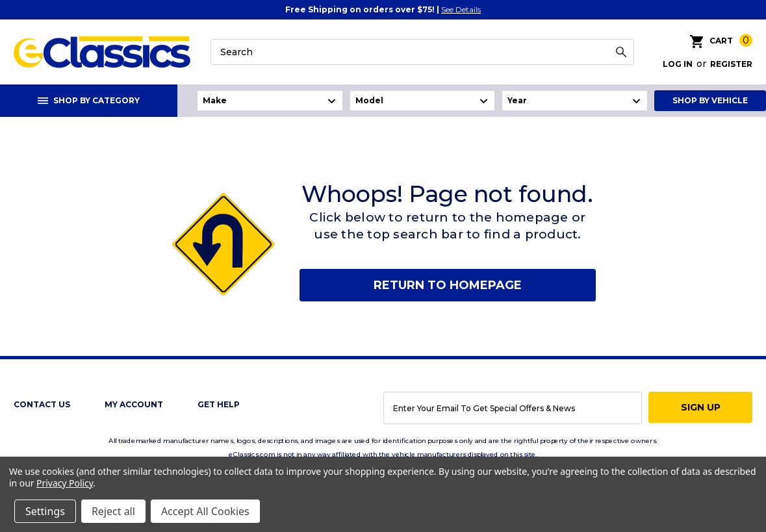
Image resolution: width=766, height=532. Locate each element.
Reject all (113, 511)
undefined (270, 101)
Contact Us (42, 404)
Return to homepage (448, 285)
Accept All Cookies (205, 511)
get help (219, 404)
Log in (678, 64)
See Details (461, 9)
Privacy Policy (65, 483)
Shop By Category (89, 100)
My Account (134, 404)
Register (731, 64)
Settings (45, 511)
